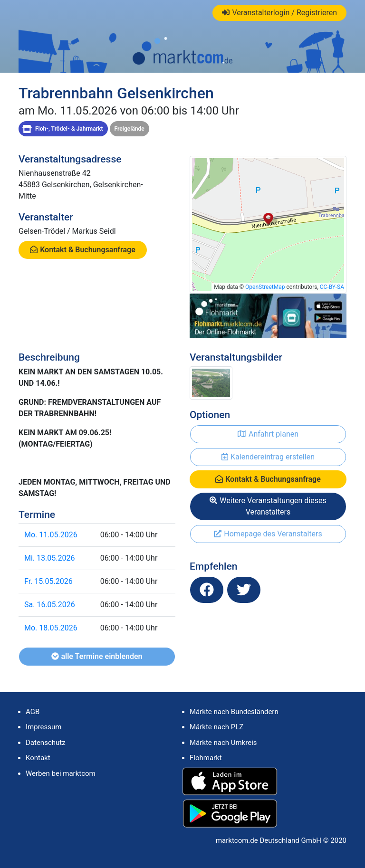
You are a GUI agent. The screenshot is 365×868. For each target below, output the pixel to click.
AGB (33, 712)
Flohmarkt (206, 758)
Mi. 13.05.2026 (49, 558)
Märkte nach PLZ (216, 727)
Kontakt (38, 758)
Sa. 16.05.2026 (50, 605)
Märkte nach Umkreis (223, 743)
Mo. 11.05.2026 (51, 535)
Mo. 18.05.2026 (51, 628)
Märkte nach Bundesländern (234, 712)
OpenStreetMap (265, 287)
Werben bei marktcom (61, 773)
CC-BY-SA (332, 287)
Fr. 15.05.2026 (48, 581)
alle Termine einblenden (97, 656)
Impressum (43, 727)
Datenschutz (46, 743)
